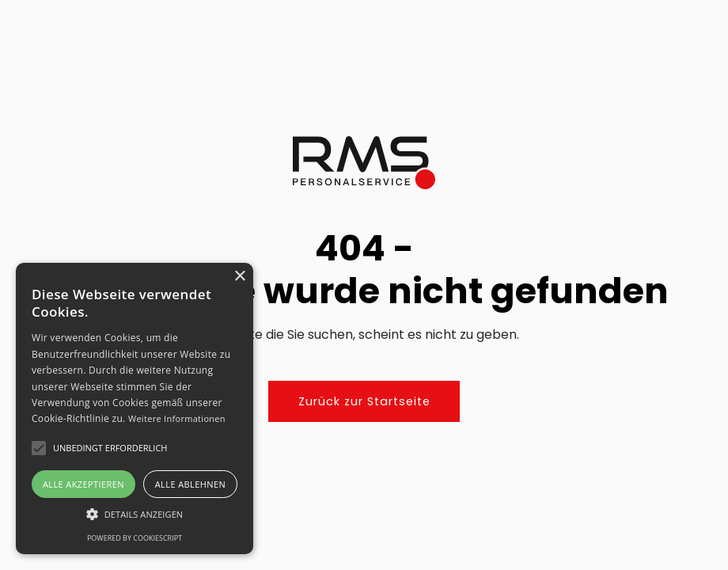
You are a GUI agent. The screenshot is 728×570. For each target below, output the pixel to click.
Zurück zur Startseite (364, 401)
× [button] (239, 277)
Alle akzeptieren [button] (83, 484)
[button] (135, 514)
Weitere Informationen (177, 418)
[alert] (135, 408)
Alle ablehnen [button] (190, 484)
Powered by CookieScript (135, 538)
